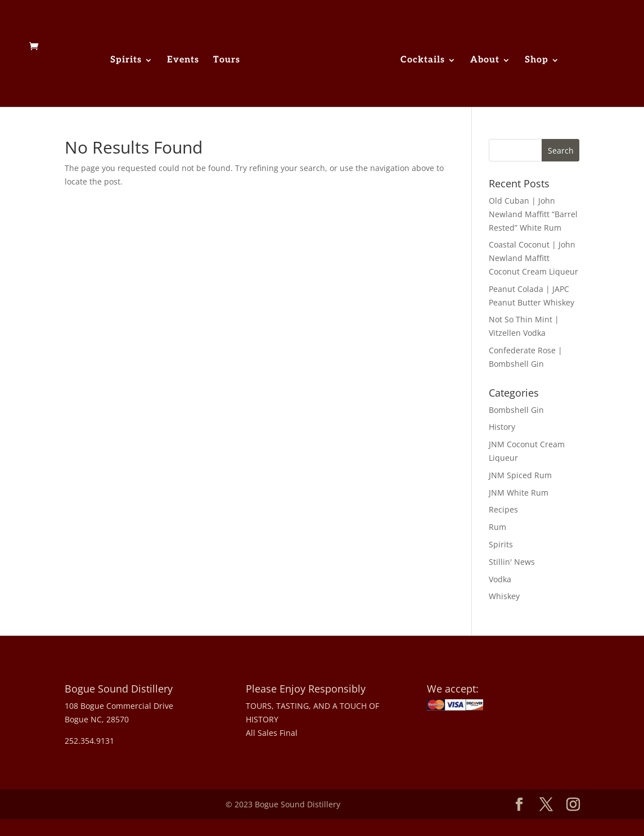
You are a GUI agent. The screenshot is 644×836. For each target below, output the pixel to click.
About (485, 61)
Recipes (503, 509)
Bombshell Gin (516, 410)
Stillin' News (512, 562)
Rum (497, 527)
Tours (227, 61)
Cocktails (423, 61)
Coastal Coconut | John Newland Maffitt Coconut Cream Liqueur (533, 258)
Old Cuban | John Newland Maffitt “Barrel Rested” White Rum (533, 214)
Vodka (500, 579)
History (502, 427)
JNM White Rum (519, 493)
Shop (537, 61)
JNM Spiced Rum (520, 475)
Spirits (126, 61)
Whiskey (504, 596)
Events (183, 61)
